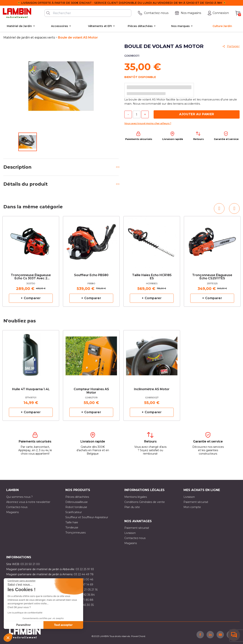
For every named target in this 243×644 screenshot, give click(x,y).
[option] (31, 261)
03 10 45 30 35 (84, 605)
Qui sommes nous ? (19, 497)
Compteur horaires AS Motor (91, 391)
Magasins (12, 512)
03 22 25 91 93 (85, 569)
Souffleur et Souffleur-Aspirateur (87, 517)
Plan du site (132, 507)
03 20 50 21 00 (30, 564)
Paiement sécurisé (196, 502)
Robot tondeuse (76, 507)
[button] (8, 638)
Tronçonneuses (75, 533)
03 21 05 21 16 (89, 590)
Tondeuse (72, 527)
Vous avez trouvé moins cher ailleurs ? (148, 123)
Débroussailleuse (77, 502)
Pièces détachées (77, 497)
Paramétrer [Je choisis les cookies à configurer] (24, 625)
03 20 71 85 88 (84, 600)
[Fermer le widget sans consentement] (22, 581)
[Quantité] (137, 114)
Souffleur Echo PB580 (91, 275)
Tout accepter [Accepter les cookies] (63, 625)
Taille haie (72, 522)
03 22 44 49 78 (84, 574)
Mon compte (192, 507)
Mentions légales (136, 497)
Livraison (189, 497)
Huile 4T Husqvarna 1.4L (31, 389)
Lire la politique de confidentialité (25, 613)
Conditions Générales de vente (145, 502)
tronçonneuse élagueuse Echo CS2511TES (212, 277)
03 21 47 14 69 (84, 585)
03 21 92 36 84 (85, 595)
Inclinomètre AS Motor (152, 389)
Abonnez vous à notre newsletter (28, 502)
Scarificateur (74, 512)
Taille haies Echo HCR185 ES (152, 277)
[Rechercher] (88, 13)
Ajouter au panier (197, 114)
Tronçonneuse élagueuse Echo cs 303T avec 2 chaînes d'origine (31, 277)
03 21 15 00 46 (84, 579)
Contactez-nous (17, 507)
